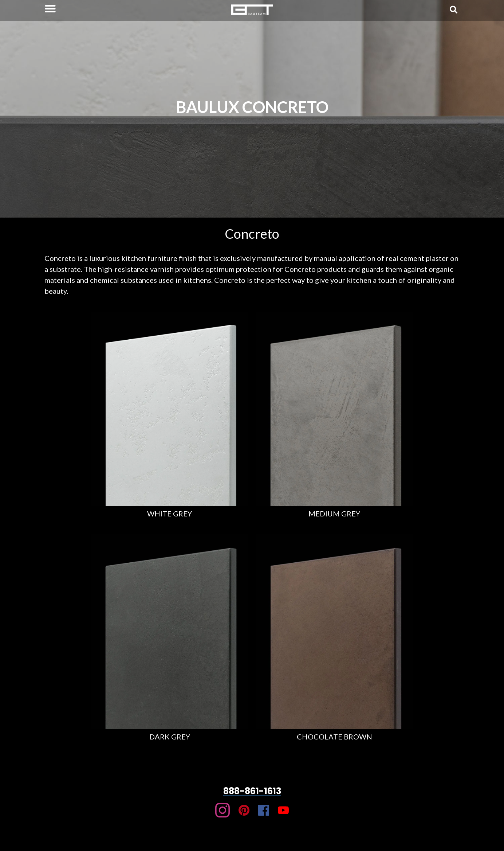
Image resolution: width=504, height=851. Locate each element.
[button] (50, 9)
